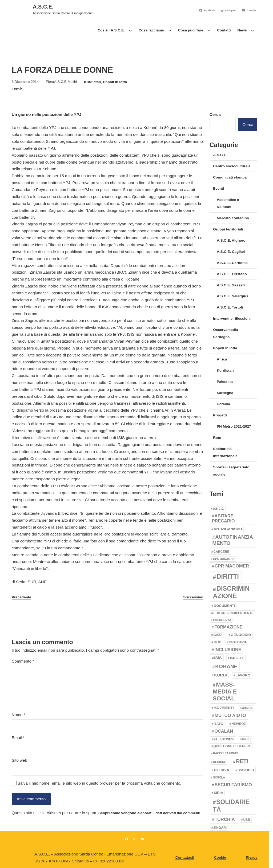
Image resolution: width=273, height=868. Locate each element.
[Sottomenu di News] (252, 30)
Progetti (220, 415)
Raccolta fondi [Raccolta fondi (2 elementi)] (226, 753)
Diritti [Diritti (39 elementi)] (228, 576)
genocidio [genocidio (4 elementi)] (241, 635)
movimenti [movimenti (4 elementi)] (224, 708)
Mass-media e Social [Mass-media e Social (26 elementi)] (225, 692)
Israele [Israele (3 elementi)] (237, 658)
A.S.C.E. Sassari (231, 285)
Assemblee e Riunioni (228, 203)
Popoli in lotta (115, 82)
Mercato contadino (233, 218)
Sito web (19, 760)
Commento (23, 661)
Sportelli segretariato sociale (231, 471)
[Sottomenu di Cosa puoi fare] (209, 30)
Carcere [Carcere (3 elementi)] (221, 552)
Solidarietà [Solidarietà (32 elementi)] (231, 806)
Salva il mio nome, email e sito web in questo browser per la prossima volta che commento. (99, 783)
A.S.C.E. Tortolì (230, 307)
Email (18, 738)
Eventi (218, 188)
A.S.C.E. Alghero (231, 240)
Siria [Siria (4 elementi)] (218, 793)
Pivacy (252, 858)
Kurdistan (93, 82)
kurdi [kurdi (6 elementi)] (220, 675)
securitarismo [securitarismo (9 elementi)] (233, 785)
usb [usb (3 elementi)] (247, 820)
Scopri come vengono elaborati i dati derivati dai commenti (149, 813)
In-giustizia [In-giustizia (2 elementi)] (238, 642)
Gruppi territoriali (228, 229)
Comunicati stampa (230, 177)
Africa (222, 359)
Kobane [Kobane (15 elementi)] (226, 666)
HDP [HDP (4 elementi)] (218, 642)
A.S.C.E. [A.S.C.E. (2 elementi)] (218, 509)
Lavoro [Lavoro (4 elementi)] (243, 675)
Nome (19, 715)
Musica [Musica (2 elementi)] (247, 708)
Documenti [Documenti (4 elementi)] (224, 606)
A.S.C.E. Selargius (232, 296)
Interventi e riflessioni (232, 319)
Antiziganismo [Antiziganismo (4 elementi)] (228, 529)
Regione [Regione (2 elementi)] (220, 762)
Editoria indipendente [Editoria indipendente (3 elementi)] (233, 613)
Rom (217, 438)
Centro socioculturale (232, 166)
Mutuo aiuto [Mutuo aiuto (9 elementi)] (230, 715)
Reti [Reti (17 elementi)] (242, 761)
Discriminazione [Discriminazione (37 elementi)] (231, 592)
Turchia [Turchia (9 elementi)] (225, 819)
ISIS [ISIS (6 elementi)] (218, 658)
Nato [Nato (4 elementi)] (219, 724)
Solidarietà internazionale (225, 452)
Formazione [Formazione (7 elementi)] (228, 627)
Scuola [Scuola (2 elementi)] (219, 777)
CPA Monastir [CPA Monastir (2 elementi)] (224, 559)
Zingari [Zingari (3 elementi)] (220, 828)
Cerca (215, 114)
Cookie (220, 858)
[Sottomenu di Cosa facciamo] (170, 30)
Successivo (193, 597)
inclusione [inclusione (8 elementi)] (228, 650)
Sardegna (225, 393)
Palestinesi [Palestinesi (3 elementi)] (224, 739)
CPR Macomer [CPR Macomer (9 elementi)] (232, 566)
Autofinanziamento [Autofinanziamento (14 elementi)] (233, 540)
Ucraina (223, 404)
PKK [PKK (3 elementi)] (246, 739)
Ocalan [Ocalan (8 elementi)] (224, 731)
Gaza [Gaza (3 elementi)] (218, 635)
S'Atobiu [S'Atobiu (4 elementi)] (246, 770)
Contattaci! (185, 858)
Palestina (225, 382)
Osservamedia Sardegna (225, 333)
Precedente (21, 597)
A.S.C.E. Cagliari (231, 252)
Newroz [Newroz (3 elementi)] (239, 724)
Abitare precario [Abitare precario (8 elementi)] (223, 518)
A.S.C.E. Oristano (232, 274)
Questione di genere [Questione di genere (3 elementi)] (232, 746)
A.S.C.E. (43, 7)
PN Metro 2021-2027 (234, 426)
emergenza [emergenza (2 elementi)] (222, 620)
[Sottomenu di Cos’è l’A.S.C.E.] (130, 30)
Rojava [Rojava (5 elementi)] (222, 770)
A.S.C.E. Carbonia (232, 263)
